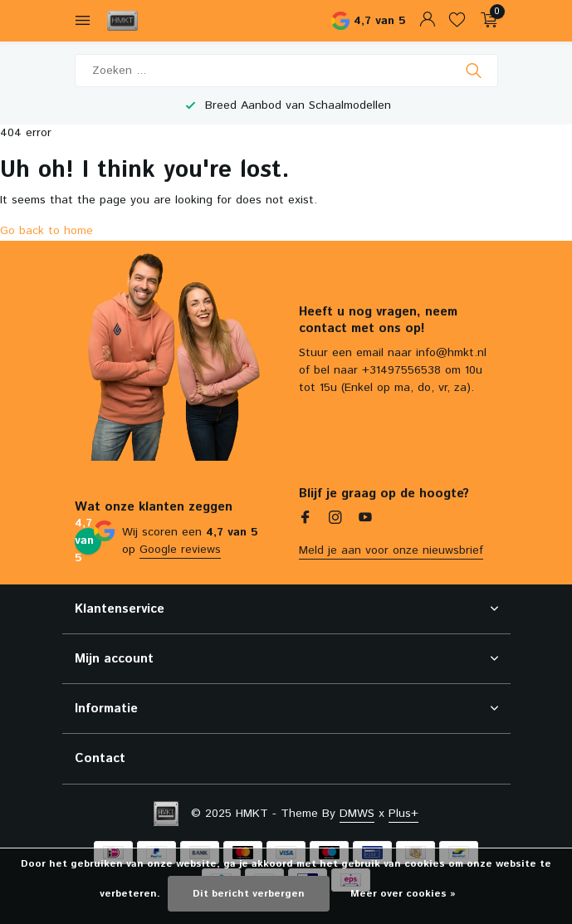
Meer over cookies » (403, 894)
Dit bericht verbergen (249, 894)
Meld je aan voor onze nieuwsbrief (391, 550)
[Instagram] (335, 520)
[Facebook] (306, 520)
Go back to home (46, 231)
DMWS (357, 814)
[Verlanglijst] (457, 21)
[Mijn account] (427, 21)
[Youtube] (365, 520)
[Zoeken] (286, 71)
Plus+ (403, 814)
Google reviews (180, 550)
